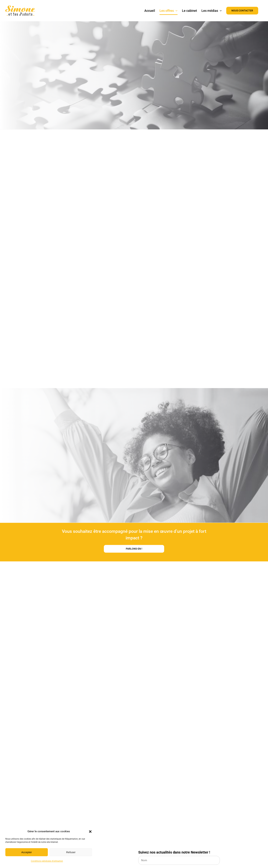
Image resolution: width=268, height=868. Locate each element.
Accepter (26, 852)
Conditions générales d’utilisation (47, 861)
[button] (90, 832)
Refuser (71, 852)
